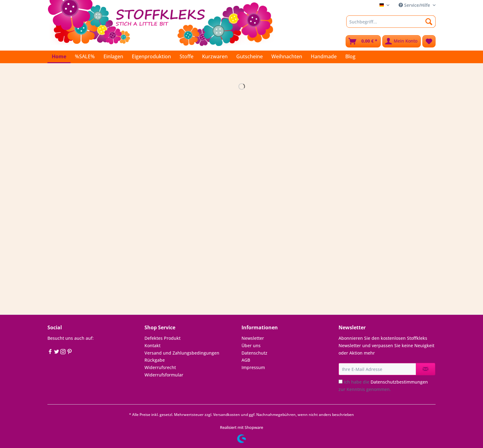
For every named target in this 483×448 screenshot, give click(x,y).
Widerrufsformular (164, 375)
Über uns (251, 345)
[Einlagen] (113, 56)
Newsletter (253, 338)
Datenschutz (254, 353)
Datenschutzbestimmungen (399, 382)
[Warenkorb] (363, 41)
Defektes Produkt (162, 338)
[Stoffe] (187, 56)
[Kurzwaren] (215, 56)
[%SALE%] (85, 56)
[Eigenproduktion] (151, 56)
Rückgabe (155, 360)
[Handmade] (324, 56)
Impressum (253, 367)
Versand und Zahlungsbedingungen (182, 353)
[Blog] (350, 56)
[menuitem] (391, 25)
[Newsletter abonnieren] (426, 369)
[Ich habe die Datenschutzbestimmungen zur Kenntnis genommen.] (341, 382)
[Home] (59, 57)
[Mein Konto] (402, 41)
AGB (246, 360)
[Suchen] (429, 22)
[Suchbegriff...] (391, 22)
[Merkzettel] (429, 41)
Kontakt (152, 345)
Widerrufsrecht (160, 367)
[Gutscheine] (250, 56)
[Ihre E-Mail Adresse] (377, 369)
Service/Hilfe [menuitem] (415, 5)
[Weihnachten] (287, 56)
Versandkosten (227, 415)
